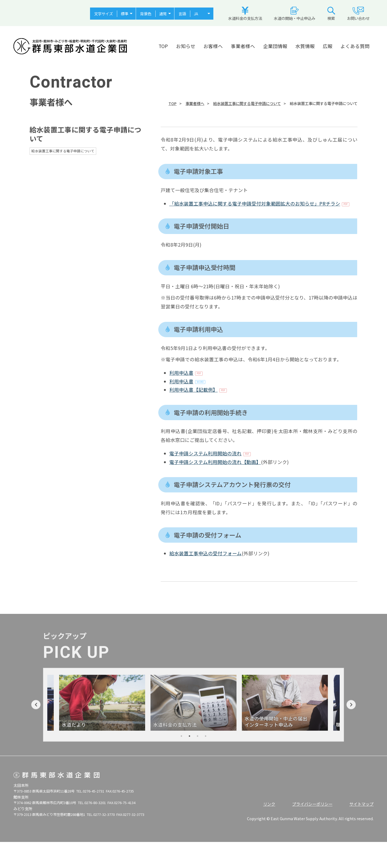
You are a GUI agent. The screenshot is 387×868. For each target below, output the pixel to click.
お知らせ (186, 46)
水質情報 (305, 46)
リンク (269, 804)
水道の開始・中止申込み (295, 14)
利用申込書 (181, 373)
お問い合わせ (358, 14)
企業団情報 (275, 46)
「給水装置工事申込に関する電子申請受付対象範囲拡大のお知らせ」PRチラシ (255, 204)
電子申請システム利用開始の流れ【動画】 (215, 462)
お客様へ (213, 46)
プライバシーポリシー (312, 804)
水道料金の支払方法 (245, 14)
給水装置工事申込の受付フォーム (205, 553)
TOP (163, 46)
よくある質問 (355, 46)
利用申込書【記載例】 (193, 390)
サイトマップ (361, 804)
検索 (331, 14)
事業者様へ (243, 46)
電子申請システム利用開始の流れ (205, 453)
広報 (328, 46)
